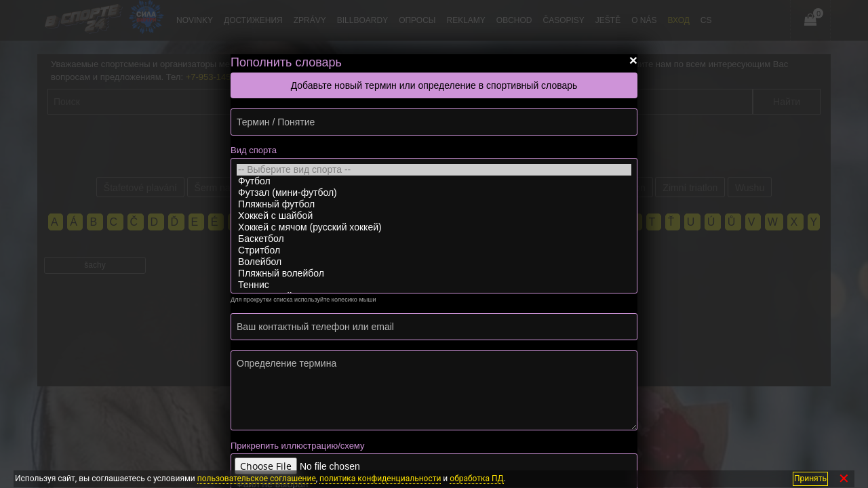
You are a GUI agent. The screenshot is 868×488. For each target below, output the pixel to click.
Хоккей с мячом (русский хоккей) (434, 227)
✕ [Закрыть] (844, 479)
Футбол (434, 181)
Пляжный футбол (434, 204)
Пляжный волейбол (434, 273)
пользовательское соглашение (257, 479)
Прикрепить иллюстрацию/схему (297, 446)
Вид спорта (254, 150)
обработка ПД (476, 479)
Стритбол (434, 250)
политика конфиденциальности (380, 479)
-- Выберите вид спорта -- (434, 170)
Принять (810, 479)
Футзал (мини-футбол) (434, 193)
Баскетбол (434, 239)
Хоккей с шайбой (434, 216)
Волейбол (434, 262)
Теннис (434, 285)
